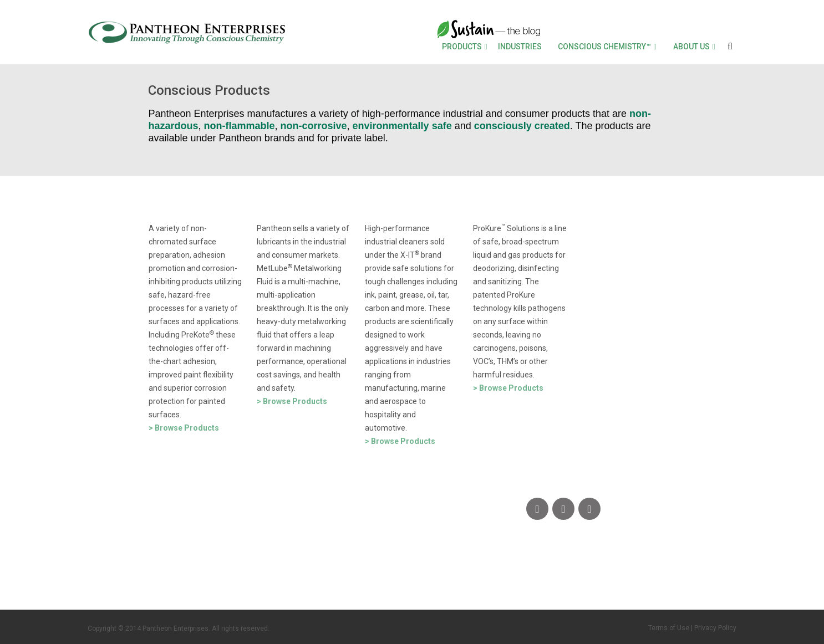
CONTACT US (125, 563)
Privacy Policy (715, 628)
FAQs (194, 563)
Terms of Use (669, 628)
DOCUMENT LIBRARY (323, 563)
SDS (236, 563)
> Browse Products (184, 428)
